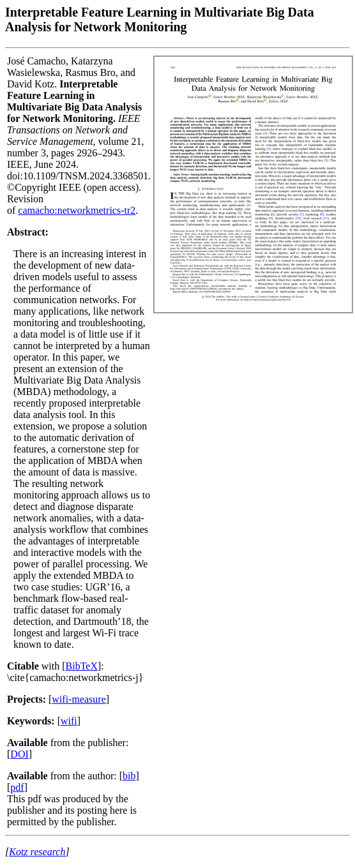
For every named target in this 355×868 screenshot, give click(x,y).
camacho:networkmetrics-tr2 (77, 210)
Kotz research (37, 852)
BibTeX (82, 666)
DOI (19, 754)
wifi (69, 721)
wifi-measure (79, 699)
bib (129, 776)
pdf (17, 787)
